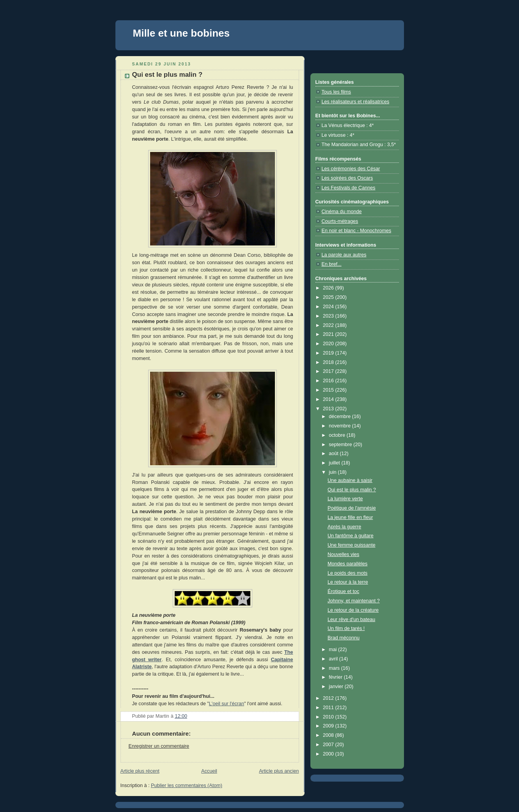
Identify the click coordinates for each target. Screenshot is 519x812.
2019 (329, 353)
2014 (329, 399)
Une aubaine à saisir (350, 480)
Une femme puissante (352, 545)
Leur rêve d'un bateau (351, 620)
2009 (329, 726)
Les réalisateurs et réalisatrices (356, 102)
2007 (329, 745)
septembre (341, 445)
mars (335, 668)
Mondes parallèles (347, 564)
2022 (329, 325)
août (334, 454)
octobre (338, 435)
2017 (329, 371)
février (336, 677)
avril (334, 659)
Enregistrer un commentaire (159, 746)
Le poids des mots (347, 573)
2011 (329, 708)
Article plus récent (140, 771)
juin (333, 472)
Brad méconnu (344, 638)
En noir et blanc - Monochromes (357, 231)
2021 (329, 334)
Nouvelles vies (343, 554)
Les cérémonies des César (351, 169)
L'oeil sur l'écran (227, 704)
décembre (340, 417)
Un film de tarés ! (346, 628)
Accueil (209, 771)
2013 (329, 409)
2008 (329, 735)
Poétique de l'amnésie (352, 508)
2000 (329, 754)
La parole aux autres (344, 255)
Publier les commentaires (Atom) (187, 786)
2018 (329, 362)
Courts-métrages (340, 221)
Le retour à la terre (348, 582)
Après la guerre (344, 527)
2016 (329, 381)
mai (333, 650)
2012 (329, 698)
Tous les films (337, 92)
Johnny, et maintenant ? (354, 601)
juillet (335, 463)
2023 (329, 316)
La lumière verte (345, 499)
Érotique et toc (343, 591)
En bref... (332, 264)
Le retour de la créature (353, 610)
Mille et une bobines (181, 33)
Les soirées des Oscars (347, 178)
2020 (329, 344)
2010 (329, 717)
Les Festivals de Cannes (349, 188)
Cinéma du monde (342, 212)
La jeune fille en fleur (350, 517)
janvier (337, 687)
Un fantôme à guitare (351, 536)
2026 (329, 288)
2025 (329, 297)
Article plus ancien (279, 771)
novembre (340, 426)
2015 (329, 390)
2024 (329, 307)
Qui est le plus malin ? (352, 490)
